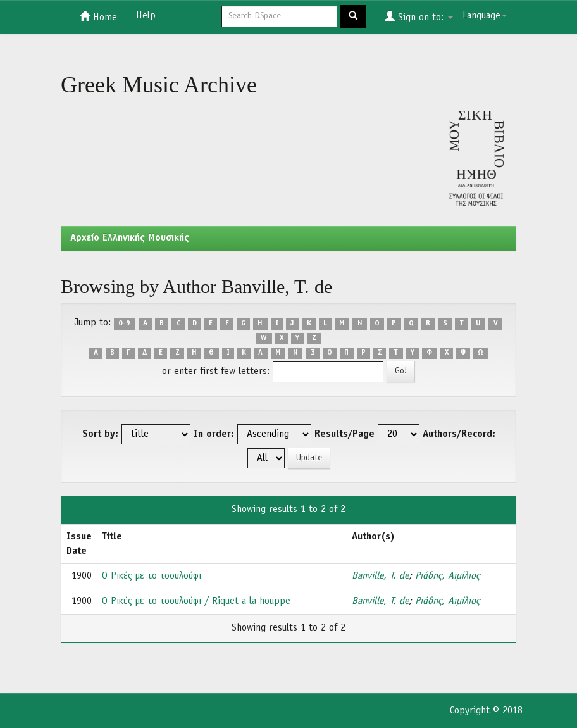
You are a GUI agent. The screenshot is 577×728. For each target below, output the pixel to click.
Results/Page (344, 434)
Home (98, 16)
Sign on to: (419, 16)
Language (485, 16)
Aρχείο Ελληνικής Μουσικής (130, 238)
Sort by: (100, 434)
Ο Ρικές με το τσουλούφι (152, 576)
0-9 (124, 323)
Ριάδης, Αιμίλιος (447, 576)
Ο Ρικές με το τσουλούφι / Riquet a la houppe (196, 601)
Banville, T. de (380, 576)
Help (146, 16)
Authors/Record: (459, 434)
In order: (214, 434)
